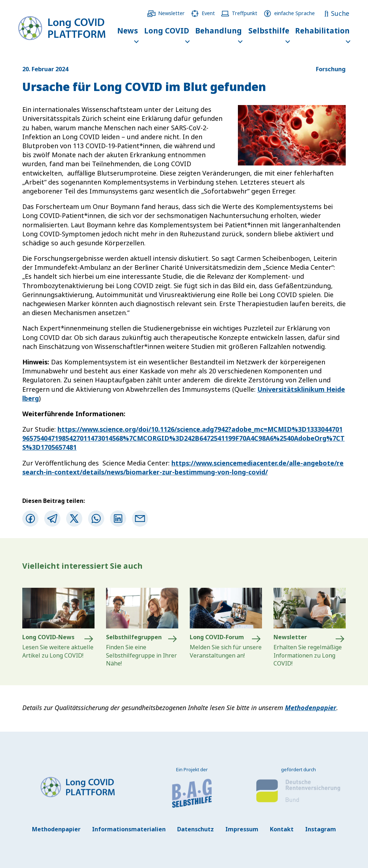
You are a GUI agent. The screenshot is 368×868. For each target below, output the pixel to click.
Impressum (242, 829)
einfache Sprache (295, 13)
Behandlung (218, 31)
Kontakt (282, 829)
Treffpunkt (245, 13)
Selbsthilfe (269, 31)
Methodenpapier (311, 708)
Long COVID (167, 31)
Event (208, 13)
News (128, 31)
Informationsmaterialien (129, 829)
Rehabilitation (322, 31)
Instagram (321, 829)
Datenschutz (195, 829)
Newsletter (171, 13)
